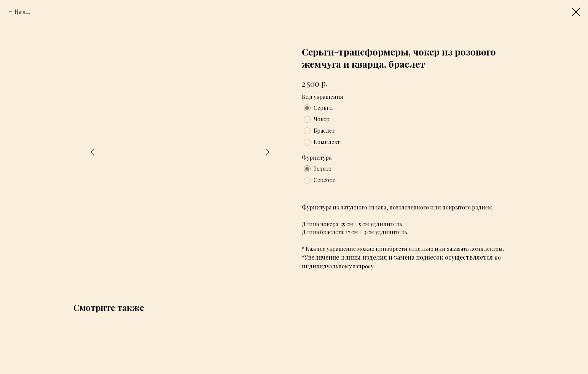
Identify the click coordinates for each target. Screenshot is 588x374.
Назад (22, 12)
